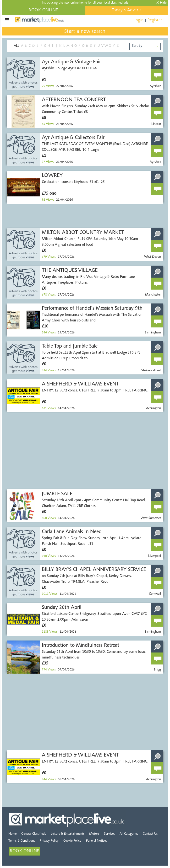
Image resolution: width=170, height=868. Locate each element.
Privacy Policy (49, 841)
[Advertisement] (85, 216)
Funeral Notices (96, 841)
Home (12, 834)
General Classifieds (34, 834)
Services (109, 834)
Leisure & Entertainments (68, 834)
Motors (94, 834)
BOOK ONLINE (43, 10)
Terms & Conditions (22, 841)
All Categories (129, 834)
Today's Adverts (127, 10)
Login (139, 20)
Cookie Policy (72, 841)
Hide (161, 3)
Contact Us (150, 834)
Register (155, 20)
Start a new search (85, 32)
